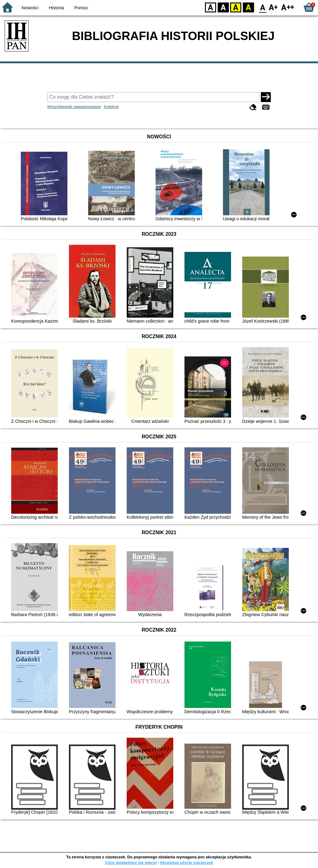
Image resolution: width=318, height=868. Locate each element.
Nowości (30, 8)
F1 (273, 7)
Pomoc (81, 8)
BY (248, 7)
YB (236, 7)
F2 (288, 7)
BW (223, 7)
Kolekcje (111, 107)
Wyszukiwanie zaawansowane (74, 107)
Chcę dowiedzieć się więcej (131, 863)
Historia (56, 8)
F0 (263, 7)
